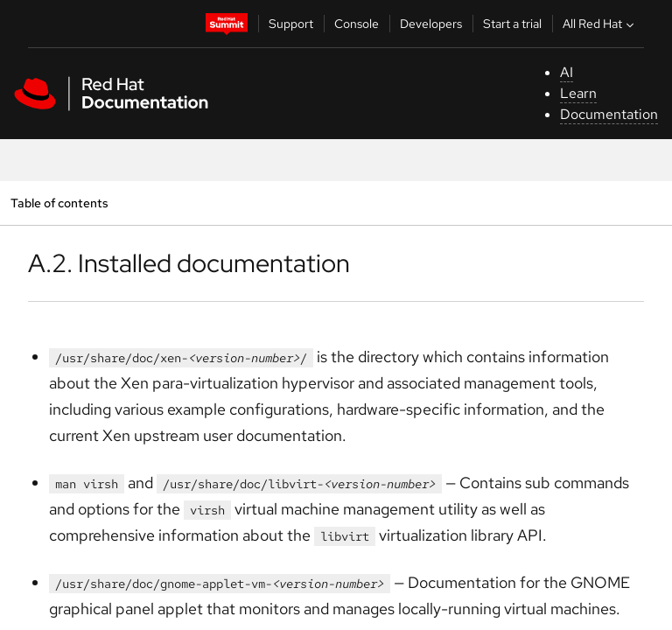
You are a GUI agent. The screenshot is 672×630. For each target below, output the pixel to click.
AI (567, 72)
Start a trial (512, 24)
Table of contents (59, 203)
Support (291, 24)
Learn (578, 93)
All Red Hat (600, 24)
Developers (431, 24)
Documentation (609, 114)
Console (357, 24)
